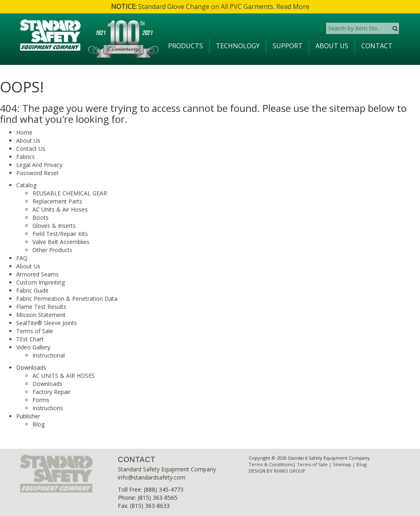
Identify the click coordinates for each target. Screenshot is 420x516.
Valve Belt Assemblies (61, 242)
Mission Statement (41, 315)
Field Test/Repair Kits (60, 234)
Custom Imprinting (41, 282)
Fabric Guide (32, 290)
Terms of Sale (35, 331)
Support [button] (288, 46)
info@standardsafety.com (152, 477)
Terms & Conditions (271, 464)
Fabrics (26, 157)
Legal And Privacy (39, 165)
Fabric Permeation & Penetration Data (67, 299)
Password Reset (37, 173)
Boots (41, 217)
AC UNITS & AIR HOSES (64, 376)
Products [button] (185, 46)
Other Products (52, 250)
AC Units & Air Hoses (60, 209)
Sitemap (342, 464)
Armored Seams (37, 274)
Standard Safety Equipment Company (167, 469)
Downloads (47, 384)
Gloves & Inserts (54, 226)
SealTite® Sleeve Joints (47, 323)
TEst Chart (30, 339)
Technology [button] (238, 46)
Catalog (26, 185)
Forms (41, 400)
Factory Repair (51, 392)
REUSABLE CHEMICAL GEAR (70, 193)
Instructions (48, 408)
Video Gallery (33, 347)
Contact (377, 46)
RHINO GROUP (290, 471)
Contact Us (31, 149)
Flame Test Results (41, 307)
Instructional (49, 355)
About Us (332, 46)
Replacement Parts (57, 201)
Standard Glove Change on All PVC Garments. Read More (210, 6)
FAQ (22, 258)
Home (24, 132)
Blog (38, 424)
